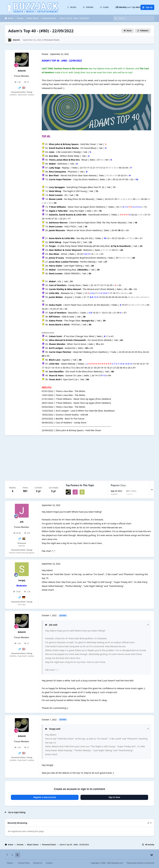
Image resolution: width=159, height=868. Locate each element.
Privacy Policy (24, 863)
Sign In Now (114, 797)
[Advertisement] (80, 458)
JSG (22, 522)
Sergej (22, 580)
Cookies (49, 863)
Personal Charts (52, 40)
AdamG (16, 40)
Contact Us (38, 863)
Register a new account (45, 797)
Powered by (140, 863)
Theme (11, 863)
